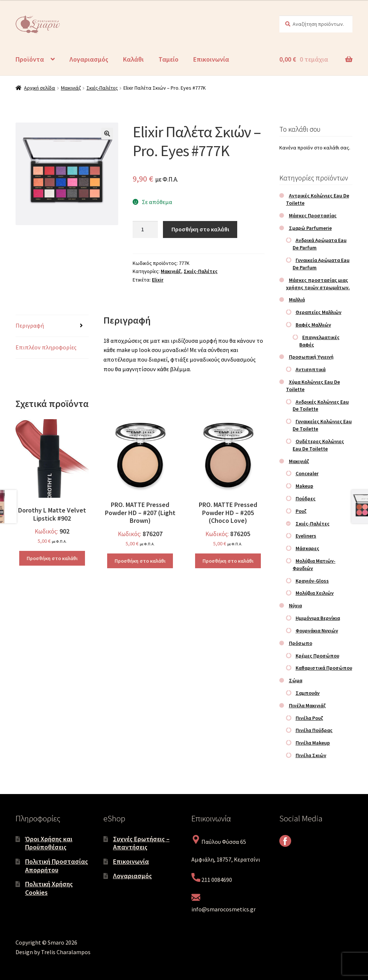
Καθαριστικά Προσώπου (324, 668)
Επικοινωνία (211, 59)
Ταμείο (168, 59)
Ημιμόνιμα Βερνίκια (318, 618)
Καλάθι (133, 59)
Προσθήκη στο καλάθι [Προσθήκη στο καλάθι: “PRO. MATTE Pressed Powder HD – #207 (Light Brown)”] (140, 561)
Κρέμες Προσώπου (317, 656)
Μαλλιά (297, 300)
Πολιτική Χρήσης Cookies (49, 888)
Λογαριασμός (89, 59)
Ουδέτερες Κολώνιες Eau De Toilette (318, 445)
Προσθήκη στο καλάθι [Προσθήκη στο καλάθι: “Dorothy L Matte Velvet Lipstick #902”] (52, 558)
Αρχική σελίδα (40, 88)
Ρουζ (301, 511)
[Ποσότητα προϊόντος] (145, 230)
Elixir (158, 280)
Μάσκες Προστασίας (313, 215)
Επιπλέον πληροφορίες (46, 347)
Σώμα (296, 680)
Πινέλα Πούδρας (314, 730)
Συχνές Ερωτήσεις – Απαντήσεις (141, 843)
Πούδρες (306, 498)
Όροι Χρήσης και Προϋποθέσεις (49, 843)
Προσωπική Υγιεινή (311, 357)
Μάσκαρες (307, 548)
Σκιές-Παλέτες (102, 88)
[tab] (52, 326)
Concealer (307, 473)
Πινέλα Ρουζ (309, 718)
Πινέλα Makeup (313, 743)
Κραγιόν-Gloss (312, 581)
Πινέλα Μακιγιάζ (307, 705)
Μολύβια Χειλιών (315, 593)
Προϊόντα (30, 59)
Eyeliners (306, 536)
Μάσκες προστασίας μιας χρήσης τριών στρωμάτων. (318, 284)
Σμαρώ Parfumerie (310, 228)
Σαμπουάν (308, 693)
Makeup (304, 486)
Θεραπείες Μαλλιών (318, 312)
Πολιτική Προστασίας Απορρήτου (57, 866)
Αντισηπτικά (311, 369)
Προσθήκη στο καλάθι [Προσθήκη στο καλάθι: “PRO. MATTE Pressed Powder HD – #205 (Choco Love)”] (228, 561)
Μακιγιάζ (71, 88)
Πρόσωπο (301, 643)
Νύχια (295, 605)
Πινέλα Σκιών (311, 755)
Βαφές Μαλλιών (313, 325)
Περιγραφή (30, 325)
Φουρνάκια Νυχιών (317, 631)
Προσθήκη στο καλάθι (200, 229)
